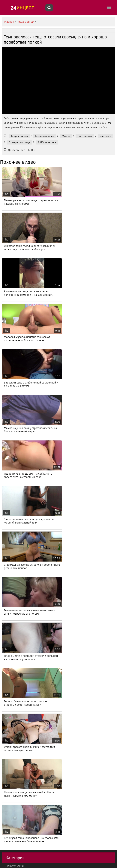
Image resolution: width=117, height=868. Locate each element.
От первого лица (19, 142)
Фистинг (10, 727)
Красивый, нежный (17, 849)
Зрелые (10, 710)
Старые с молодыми (18, 605)
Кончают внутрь (15, 832)
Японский (11, 687)
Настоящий (85, 136)
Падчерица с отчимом (19, 553)
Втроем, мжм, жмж (17, 809)
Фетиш (10, 803)
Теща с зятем (19, 136)
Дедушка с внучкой (18, 681)
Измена (10, 820)
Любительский (15, 547)
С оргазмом (12, 628)
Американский (15, 768)
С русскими (12, 692)
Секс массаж (13, 640)
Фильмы (10, 669)
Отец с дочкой (14, 611)
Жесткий (105, 136)
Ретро (9, 634)
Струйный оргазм (16, 716)
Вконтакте (12, 663)
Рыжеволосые (14, 559)
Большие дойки (15, 617)
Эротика (10, 652)
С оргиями (12, 658)
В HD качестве (47, 142)
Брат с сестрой (14, 739)
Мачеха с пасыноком (18, 814)
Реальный (11, 704)
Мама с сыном (14, 594)
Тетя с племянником (18, 576)
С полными (12, 675)
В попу (9, 774)
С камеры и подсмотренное (22, 623)
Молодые (11, 582)
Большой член (45, 136)
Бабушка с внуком (17, 756)
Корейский (12, 733)
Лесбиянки (12, 780)
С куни (9, 646)
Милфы (10, 838)
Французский (13, 698)
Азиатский (12, 570)
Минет (66, 136)
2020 (9, 855)
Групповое (12, 797)
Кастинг (10, 599)
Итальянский (13, 791)
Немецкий (12, 721)
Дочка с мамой (15, 750)
